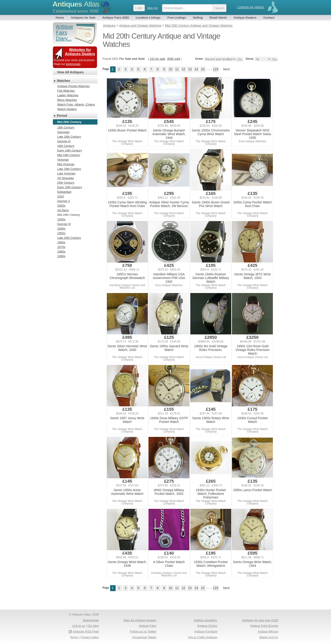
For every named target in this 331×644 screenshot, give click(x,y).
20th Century (66, 183)
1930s (61, 219)
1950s (61, 233)
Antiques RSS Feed (86, 631)
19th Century (66, 146)
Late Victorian (66, 173)
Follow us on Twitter (143, 631)
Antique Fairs (147, 626)
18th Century (66, 127)
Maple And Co (269, 637)
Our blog (93, 626)
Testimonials (91, 620)
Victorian (63, 160)
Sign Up (152, 8)
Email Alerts (218, 18)
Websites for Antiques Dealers (80, 52)
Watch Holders (67, 109)
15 (203, 69)
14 (196, 69)
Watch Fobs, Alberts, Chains (76, 104)
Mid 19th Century (69, 155)
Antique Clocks (207, 626)
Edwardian (64, 192)
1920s (61, 206)
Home (60, 18)
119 (215, 69)
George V (64, 201)
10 (171, 69)
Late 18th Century (69, 137)
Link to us (79, 626)
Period (62, 116)
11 (177, 69)
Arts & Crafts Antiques (203, 637)
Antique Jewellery (205, 620)
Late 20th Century (69, 238)
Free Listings (177, 18)
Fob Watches (66, 91)
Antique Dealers (245, 18)
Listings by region (251, 7)
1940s (61, 229)
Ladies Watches (68, 95)
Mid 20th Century (69, 215)
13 (190, 69)
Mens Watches (67, 100)
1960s (61, 242)
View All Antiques (70, 72)
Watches (64, 81)
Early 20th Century (70, 187)
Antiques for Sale (83, 18)
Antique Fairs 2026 (116, 18)
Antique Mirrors (268, 631)
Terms (74, 637)
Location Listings (148, 18)
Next (226, 69)
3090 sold (173, 59)
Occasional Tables (144, 637)
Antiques (76, 4)
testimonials (73, 64)
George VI (64, 224)
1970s (61, 247)
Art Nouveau (66, 178)
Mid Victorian (66, 164)
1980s (61, 252)
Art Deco (63, 210)
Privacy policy (90, 637)
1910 (61, 196)
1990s (61, 256)
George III (64, 141)
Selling (198, 18)
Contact (269, 18)
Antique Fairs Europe (264, 626)
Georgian (63, 132)
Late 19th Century (69, 169)
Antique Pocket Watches (73, 86)
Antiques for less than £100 (260, 620)
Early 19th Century (70, 150)
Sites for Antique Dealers (140, 620)
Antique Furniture (206, 631)
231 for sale (157, 59)
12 (183, 69)
